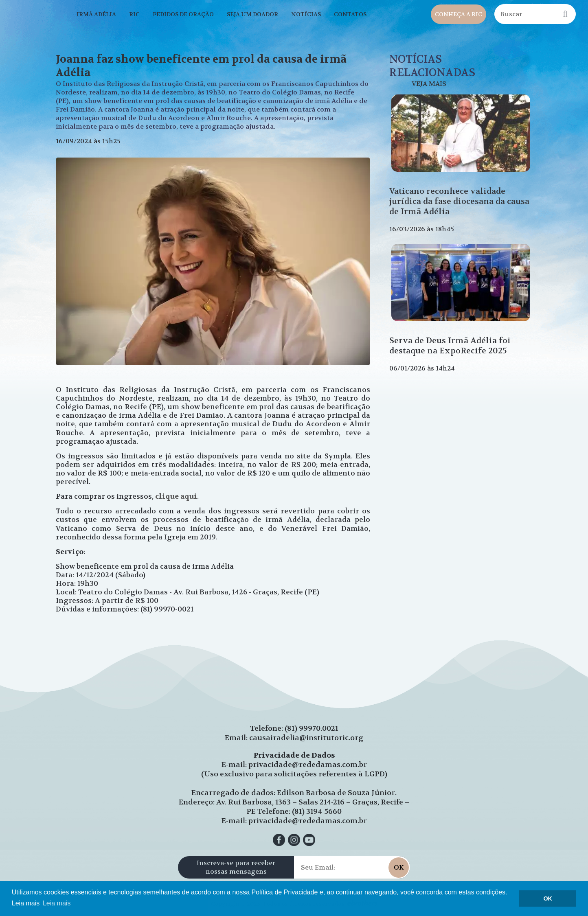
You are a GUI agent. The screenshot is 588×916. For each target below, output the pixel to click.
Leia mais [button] (57, 903)
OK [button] (548, 898)
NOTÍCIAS (306, 14)
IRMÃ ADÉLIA (96, 14)
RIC (134, 14)
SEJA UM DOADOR (252, 14)
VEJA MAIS (429, 84)
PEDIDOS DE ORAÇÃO (183, 14)
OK (399, 867)
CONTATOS (350, 14)
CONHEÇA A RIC (459, 14)
